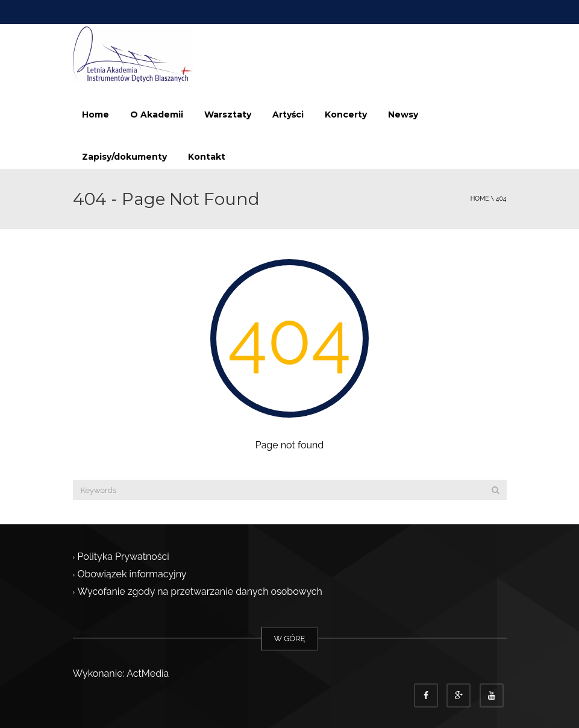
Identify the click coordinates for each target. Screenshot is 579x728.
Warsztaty (228, 115)
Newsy (403, 115)
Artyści (288, 115)
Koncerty (346, 115)
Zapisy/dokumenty (124, 157)
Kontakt (207, 157)
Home (95, 115)
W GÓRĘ (290, 639)
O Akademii (157, 115)
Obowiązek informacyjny (132, 575)
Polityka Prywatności (124, 557)
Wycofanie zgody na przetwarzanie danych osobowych (200, 592)
